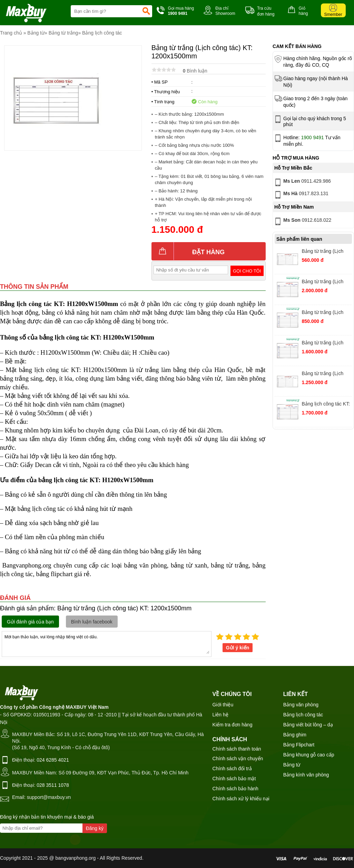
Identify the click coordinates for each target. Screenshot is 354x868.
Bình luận (195, 71)
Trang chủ (11, 33)
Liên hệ (220, 715)
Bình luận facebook (92, 622)
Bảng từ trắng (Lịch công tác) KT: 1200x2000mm (322, 344)
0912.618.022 (302, 221)
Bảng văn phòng (301, 705)
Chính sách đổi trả (232, 769)
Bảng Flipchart (299, 745)
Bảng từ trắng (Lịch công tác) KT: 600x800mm (322, 252)
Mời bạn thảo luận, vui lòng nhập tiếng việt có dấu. (107, 643)
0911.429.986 (302, 182)
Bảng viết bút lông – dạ (308, 725)
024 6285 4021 (53, 760)
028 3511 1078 (53, 785)
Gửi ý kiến (238, 648)
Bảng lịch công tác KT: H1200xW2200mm (326, 405)
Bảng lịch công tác (102, 33)
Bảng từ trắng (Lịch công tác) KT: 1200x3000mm (322, 282)
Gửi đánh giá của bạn (30, 622)
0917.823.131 (301, 195)
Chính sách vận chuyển (238, 759)
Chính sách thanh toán (237, 749)
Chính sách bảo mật (234, 779)
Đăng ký (95, 828)
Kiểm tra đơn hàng (233, 725)
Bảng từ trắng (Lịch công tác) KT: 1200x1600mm (322, 374)
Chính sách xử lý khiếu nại (241, 799)
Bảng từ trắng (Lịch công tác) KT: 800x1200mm (322, 313)
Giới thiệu (223, 705)
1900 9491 (312, 137)
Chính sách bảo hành (235, 789)
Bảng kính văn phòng (306, 775)
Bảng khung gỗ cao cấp (309, 755)
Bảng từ (36, 33)
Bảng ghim (295, 735)
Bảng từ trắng (63, 33)
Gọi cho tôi (247, 271)
